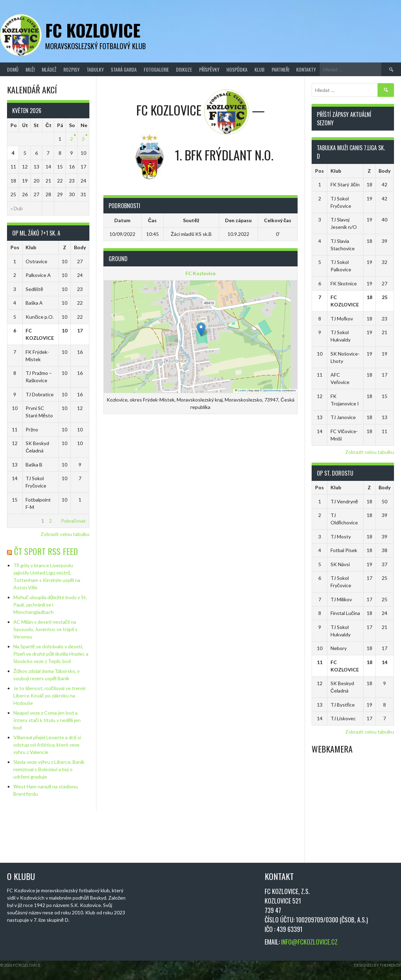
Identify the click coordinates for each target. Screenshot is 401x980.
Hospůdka (237, 69)
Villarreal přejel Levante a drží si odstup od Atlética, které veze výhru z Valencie (47, 745)
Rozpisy (72, 69)
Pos (15, 247)
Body (80, 247)
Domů (13, 69)
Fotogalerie (156, 69)
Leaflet (240, 390)
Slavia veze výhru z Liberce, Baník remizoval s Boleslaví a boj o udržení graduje (49, 769)
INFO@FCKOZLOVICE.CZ (309, 942)
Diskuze (184, 69)
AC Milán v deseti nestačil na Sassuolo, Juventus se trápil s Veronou (45, 629)
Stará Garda (124, 69)
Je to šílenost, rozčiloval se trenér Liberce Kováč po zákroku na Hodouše (50, 696)
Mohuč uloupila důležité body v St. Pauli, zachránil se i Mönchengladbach (50, 605)
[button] (201, 329)
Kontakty (306, 69)
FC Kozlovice (93, 30)
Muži (30, 69)
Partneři (280, 69)
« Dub (17, 208)
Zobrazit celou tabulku (65, 534)
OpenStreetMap (272, 390)
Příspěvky (209, 69)
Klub (260, 69)
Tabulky (95, 69)
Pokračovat (73, 521)
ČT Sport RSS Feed (46, 551)
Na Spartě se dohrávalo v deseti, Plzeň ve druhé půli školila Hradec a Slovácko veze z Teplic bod (51, 654)
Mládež (49, 69)
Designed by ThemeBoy (378, 965)
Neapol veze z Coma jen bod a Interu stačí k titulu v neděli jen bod (47, 720)
